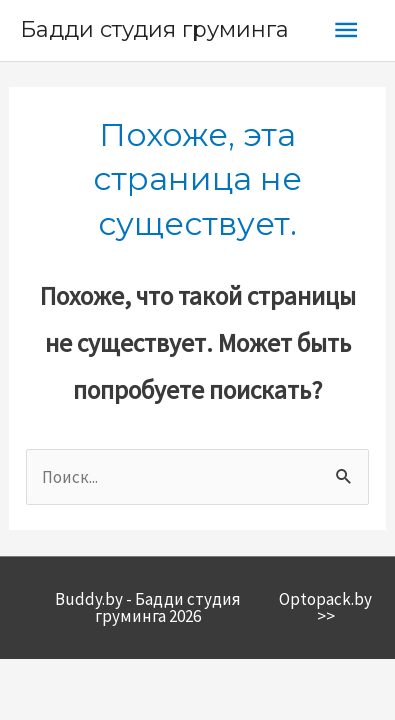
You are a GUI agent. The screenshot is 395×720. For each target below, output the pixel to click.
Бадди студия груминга (154, 29)
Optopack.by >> (325, 607)
